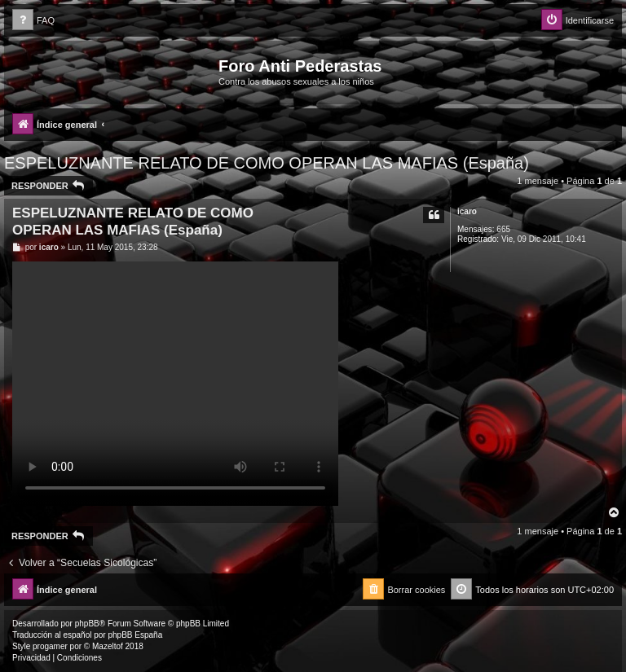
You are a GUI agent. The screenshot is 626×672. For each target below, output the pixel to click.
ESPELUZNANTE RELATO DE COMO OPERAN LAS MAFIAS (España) (267, 163)
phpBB (87, 624)
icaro (467, 211)
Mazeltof (108, 646)
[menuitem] (33, 21)
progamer (50, 646)
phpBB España (135, 635)
